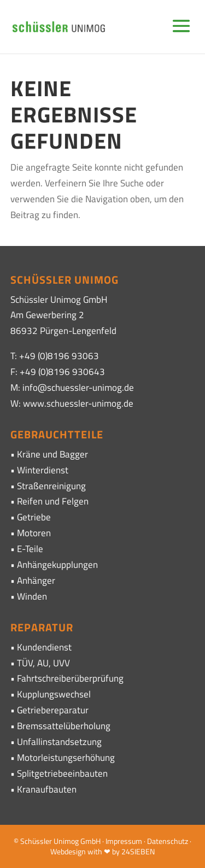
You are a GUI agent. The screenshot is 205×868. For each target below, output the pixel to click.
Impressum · (126, 841)
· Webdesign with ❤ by (121, 846)
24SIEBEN (138, 851)
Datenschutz (168, 841)
